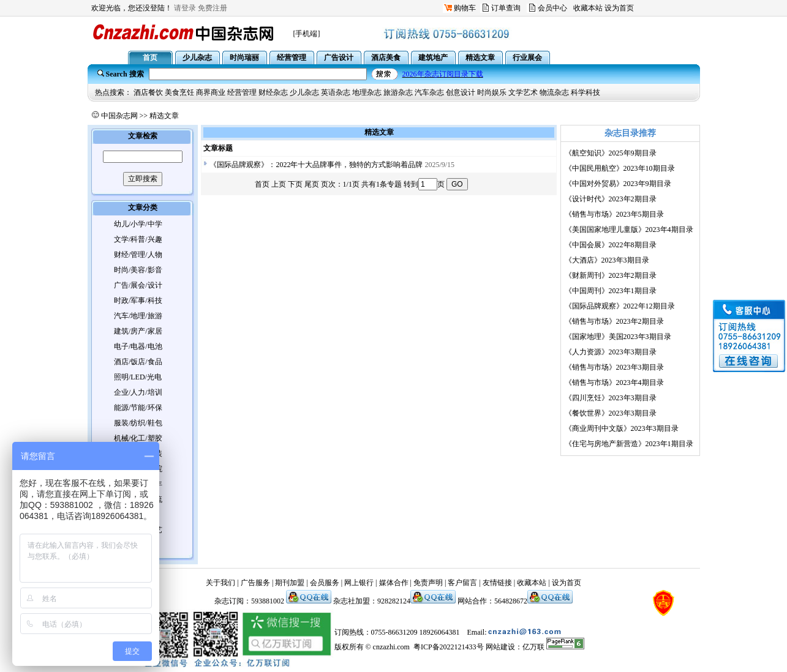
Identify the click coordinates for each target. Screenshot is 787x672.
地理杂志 (367, 92)
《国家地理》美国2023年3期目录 (618, 337)
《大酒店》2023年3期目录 (607, 260)
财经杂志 (273, 92)
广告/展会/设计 (138, 285)
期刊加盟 (290, 583)
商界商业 (211, 92)
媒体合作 (394, 583)
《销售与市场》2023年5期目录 (614, 214)
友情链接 (497, 583)
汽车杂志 (429, 92)
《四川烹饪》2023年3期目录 (611, 398)
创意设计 (461, 92)
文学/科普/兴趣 (138, 239)
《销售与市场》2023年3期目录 (614, 367)
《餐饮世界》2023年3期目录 (611, 413)
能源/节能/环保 (138, 408)
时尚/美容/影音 (138, 270)
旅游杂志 (398, 92)
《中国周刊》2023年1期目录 (611, 291)
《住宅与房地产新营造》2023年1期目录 (629, 444)
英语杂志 (336, 92)
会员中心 (552, 8)
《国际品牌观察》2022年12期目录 (620, 306)
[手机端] (307, 34)
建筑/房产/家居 (138, 331)
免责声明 (428, 583)
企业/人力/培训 (138, 392)
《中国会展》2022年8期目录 (611, 245)
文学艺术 (523, 92)
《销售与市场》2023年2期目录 (614, 321)
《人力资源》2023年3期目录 (611, 352)
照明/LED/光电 (138, 377)
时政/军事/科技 (138, 301)
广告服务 (255, 583)
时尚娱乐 (492, 92)
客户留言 (462, 583)
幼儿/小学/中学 (138, 224)
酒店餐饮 (148, 92)
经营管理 (242, 92)
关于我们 (220, 583)
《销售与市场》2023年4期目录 (614, 383)
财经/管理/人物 (138, 255)
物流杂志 (554, 92)
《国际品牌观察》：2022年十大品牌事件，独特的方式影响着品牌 (316, 165)
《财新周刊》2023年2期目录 (611, 275)
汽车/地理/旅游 (138, 316)
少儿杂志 (304, 92)
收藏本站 (588, 8)
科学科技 (586, 92)
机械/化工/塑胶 (138, 438)
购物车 (465, 8)
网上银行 (359, 583)
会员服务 (325, 583)
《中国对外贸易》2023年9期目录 (618, 184)
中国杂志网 (119, 116)
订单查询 (506, 8)
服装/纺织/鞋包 (138, 423)
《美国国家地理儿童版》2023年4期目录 (629, 230)
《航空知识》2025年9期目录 (611, 153)
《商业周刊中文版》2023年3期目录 (622, 428)
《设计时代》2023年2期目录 (611, 199)
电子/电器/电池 (138, 346)
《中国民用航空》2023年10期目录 (620, 168)
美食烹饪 (179, 92)
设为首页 (619, 8)
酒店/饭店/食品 (138, 362)
